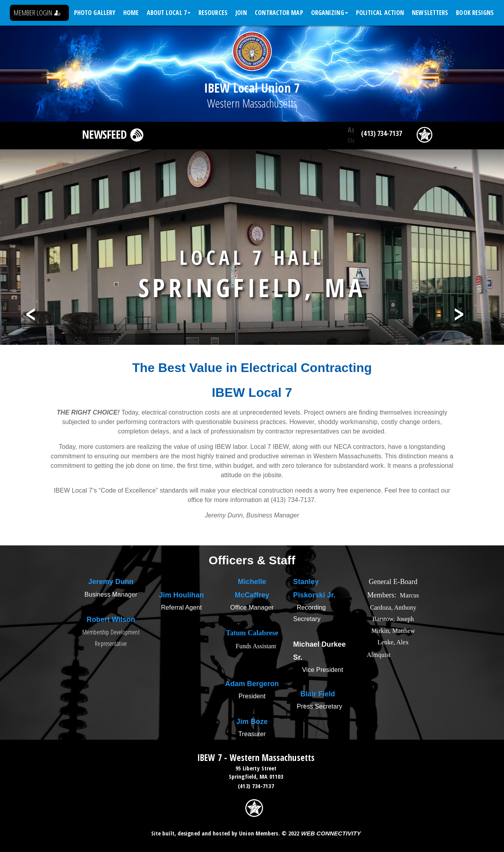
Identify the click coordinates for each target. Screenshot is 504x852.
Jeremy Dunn (111, 582)
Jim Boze (252, 722)
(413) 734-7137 (381, 133)
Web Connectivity (331, 833)
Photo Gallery (95, 13)
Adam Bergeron (252, 684)
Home (131, 13)
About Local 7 (169, 13)
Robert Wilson (111, 619)
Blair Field (318, 694)
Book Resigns (475, 13)
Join (241, 13)
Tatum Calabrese (252, 633)
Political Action (380, 13)
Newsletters (430, 13)
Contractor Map (279, 13)
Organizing (330, 13)
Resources (213, 13)
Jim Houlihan (182, 595)
